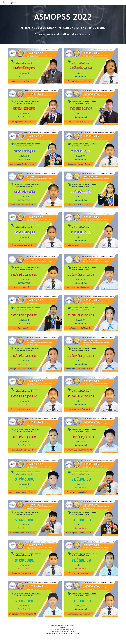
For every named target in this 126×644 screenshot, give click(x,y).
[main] (63, 16)
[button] (124, 3)
